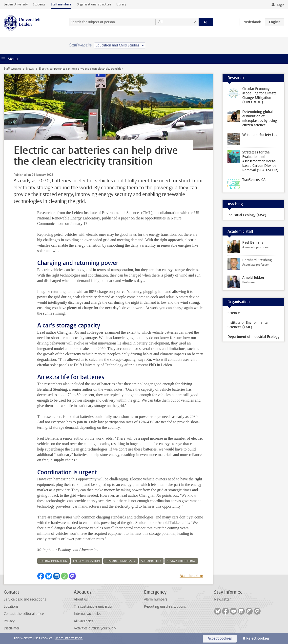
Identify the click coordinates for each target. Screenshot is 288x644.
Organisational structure (94, 4)
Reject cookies (258, 638)
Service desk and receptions (25, 599)
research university (121, 561)
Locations (11, 607)
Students (39, 4)
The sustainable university (93, 607)
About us (81, 599)
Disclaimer (11, 628)
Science (234, 313)
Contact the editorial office (24, 614)
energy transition (86, 561)
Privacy (9, 621)
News (30, 69)
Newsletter (222, 599)
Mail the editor (191, 576)
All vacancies (83, 621)
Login (281, 5)
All (160, 22)
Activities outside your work (95, 628)
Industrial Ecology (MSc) (247, 215)
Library (121, 4)
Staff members (61, 4)
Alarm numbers (156, 599)
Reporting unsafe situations (165, 607)
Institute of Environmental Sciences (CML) (248, 325)
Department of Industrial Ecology (253, 337)
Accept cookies (220, 638)
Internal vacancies (87, 614)
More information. (69, 638)
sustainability (151, 561)
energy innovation (53, 561)
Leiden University (16, 4)
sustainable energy (181, 561)
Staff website (12, 69)
